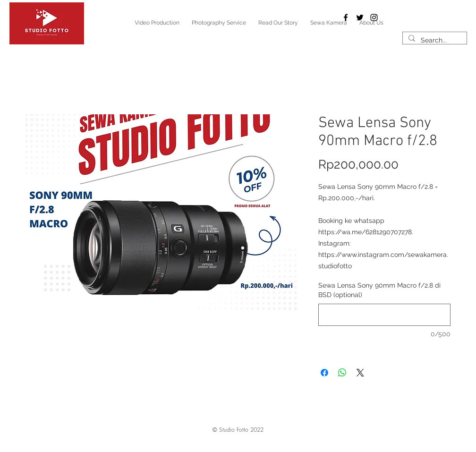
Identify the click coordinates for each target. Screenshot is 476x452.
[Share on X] (360, 373)
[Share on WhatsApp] (342, 373)
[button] (238, 430)
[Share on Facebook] (324, 373)
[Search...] (434, 41)
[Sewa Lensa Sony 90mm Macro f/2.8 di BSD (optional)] (384, 315)
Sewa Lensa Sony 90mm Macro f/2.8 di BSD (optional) (379, 290)
